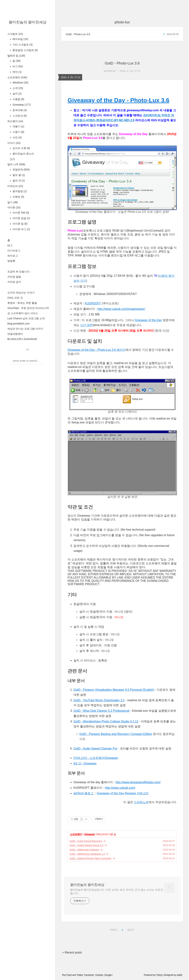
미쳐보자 (15, 186)
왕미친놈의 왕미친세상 (28, 22)
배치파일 (20, 39)
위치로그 (13, 256)
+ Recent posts (72, 952)
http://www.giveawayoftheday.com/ (138, 782)
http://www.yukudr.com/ (120, 788)
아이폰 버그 (21, 229)
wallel (179, 975)
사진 (17, 137)
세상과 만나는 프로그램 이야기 (25, 329)
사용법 (18, 99)
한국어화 (19, 110)
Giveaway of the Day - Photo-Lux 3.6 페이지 (97, 350)
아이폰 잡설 (21, 218)
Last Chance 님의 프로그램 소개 (26, 318)
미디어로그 (14, 251)
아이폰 (14, 207)
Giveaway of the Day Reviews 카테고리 (123, 793)
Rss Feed (67, 975)
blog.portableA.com (19, 324)
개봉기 (18, 126)
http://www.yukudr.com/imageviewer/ (121, 309)
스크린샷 (19, 116)
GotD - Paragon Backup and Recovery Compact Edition (116, 734)
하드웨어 (15, 121)
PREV (113, 929)
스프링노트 (141, 802)
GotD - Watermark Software (84, 850)
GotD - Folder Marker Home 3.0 (86, 845)
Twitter (80, 975)
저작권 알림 (14, 277)
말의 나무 (16, 164)
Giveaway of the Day (148, 320)
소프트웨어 (17, 77)
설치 (17, 94)
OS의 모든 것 (15, 298)
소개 (17, 88)
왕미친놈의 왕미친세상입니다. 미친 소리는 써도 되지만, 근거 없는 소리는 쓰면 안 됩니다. (117, 891)
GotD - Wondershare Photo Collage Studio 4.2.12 (106, 721)
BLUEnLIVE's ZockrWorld (22, 339)
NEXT (130, 929)
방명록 (11, 261)
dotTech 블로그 (83, 793)
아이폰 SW (20, 213)
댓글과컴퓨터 (15, 334)
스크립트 (15, 34)
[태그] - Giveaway (85, 763)
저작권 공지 (14, 282)
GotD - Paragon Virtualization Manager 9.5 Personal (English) (114, 690)
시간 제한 (86, 325)
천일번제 (21, 170)
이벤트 (18, 197)
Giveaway (21, 105)
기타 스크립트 (22, 45)
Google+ (109, 975)
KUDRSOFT (93, 303)
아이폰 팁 (20, 224)
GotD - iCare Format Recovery (86, 841)
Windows (20, 83)
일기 (13, 202)
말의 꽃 (18, 175)
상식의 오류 (21, 148)
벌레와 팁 (16, 56)
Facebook (89, 975)
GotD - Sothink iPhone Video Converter (91, 858)
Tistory (159, 975)
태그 (10, 245)
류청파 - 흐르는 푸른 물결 (22, 303)
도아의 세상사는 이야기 (21, 293)
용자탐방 (19, 191)
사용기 (18, 132)
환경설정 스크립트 (25, 50)
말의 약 (18, 181)
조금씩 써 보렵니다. (19, 272)
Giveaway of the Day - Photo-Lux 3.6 (118, 100)
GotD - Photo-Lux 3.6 (78, 34)
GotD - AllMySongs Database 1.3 (87, 854)
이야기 (14, 143)
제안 (17, 72)
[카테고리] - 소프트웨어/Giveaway (96, 758)
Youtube (99, 975)
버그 (17, 66)
